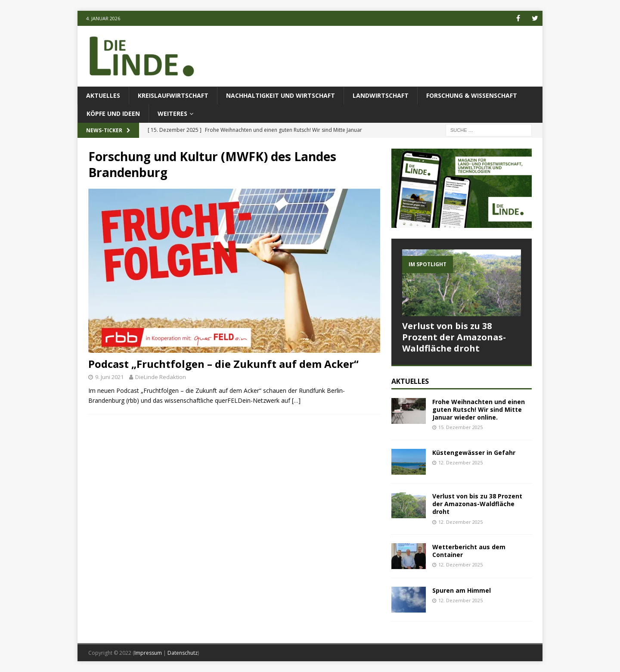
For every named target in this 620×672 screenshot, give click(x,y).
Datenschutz (183, 653)
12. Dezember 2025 (460, 462)
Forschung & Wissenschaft (472, 95)
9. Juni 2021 (109, 377)
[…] (296, 400)
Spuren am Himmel (462, 590)
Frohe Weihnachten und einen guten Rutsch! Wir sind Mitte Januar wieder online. (479, 409)
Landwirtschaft (381, 95)
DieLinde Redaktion (161, 377)
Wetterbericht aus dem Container (469, 551)
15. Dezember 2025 (460, 427)
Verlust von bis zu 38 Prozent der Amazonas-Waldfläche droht (454, 337)
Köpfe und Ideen (113, 114)
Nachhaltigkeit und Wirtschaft (281, 95)
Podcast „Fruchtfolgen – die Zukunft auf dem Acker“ (223, 364)
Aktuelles (103, 95)
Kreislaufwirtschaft (173, 95)
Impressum (148, 653)
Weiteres (172, 114)
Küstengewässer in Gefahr (474, 453)
